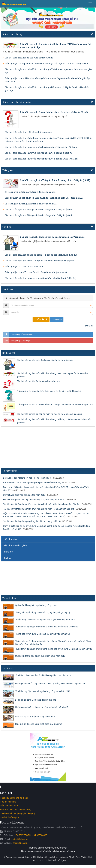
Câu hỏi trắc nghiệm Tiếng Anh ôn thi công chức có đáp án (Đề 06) (39, 209)
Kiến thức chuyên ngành (17, 102)
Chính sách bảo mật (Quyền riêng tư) (17, 813)
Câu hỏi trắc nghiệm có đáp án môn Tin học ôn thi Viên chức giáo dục (41, 255)
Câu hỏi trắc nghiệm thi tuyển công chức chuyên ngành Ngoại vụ (38, 153)
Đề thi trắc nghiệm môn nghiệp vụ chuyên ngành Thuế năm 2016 (34, 500)
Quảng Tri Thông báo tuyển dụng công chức (36, 605)
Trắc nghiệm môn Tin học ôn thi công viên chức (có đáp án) (36, 272)
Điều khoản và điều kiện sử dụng (15, 810)
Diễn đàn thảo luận (9, 806)
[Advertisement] (22, 448)
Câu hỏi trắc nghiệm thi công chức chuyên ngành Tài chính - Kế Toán (41, 147)
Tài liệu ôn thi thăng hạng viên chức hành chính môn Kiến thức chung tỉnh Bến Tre (42, 504)
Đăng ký (89, 326)
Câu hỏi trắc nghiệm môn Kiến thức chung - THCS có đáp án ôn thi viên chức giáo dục (53, 375)
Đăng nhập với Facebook (22, 334)
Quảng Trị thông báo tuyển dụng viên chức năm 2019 (40, 656)
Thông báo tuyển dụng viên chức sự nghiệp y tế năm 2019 (43, 634)
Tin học (7, 227)
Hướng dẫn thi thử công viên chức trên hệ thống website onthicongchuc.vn (50, 683)
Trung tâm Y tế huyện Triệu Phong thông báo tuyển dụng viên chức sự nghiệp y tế (53, 649)
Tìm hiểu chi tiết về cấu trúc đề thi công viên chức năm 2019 (43, 675)
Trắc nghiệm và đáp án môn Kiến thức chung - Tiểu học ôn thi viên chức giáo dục (47, 63)
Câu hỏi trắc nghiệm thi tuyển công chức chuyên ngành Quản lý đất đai (41, 159)
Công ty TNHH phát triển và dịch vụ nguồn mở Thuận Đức (52, 857)
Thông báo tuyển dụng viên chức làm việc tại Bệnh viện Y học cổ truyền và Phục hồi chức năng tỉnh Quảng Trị (53, 643)
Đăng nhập (57, 319)
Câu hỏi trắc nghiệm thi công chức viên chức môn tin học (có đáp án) (40, 278)
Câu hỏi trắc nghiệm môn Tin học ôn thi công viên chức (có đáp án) (40, 261)
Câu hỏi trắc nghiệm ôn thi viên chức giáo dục (29, 58)
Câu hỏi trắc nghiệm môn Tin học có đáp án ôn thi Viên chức (45, 360)
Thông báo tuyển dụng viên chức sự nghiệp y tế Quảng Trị (43, 612)
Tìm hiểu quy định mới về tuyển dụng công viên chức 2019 (43, 691)
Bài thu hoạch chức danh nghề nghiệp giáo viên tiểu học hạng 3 (33, 482)
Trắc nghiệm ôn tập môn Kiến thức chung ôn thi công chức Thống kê (49, 391)
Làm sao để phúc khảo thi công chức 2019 (35, 717)
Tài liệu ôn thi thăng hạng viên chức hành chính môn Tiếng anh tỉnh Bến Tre (39, 509)
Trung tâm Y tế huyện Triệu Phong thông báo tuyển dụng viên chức (47, 627)
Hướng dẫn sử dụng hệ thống (14, 798)
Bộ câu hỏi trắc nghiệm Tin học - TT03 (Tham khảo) (27, 478)
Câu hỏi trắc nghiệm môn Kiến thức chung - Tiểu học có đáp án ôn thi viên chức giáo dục (54, 421)
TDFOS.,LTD (36, 860)
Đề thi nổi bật (9, 353)
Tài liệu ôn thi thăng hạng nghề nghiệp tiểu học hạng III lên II (31, 521)
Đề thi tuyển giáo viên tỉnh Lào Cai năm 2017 (24, 495)
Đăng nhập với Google (21, 341)
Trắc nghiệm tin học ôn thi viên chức (24, 266)
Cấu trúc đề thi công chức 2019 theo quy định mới (39, 724)
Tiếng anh (8, 170)
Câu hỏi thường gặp (9, 817)
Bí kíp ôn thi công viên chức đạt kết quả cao (36, 700)
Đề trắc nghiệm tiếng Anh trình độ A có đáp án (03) (31, 204)
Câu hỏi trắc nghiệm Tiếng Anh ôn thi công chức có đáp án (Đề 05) (39, 215)
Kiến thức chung (12, 34)
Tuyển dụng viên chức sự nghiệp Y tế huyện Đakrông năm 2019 (45, 620)
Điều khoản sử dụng (56, 860)
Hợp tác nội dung (8, 802)
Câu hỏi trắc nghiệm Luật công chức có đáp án (28, 132)
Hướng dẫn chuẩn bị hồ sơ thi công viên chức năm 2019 (42, 707)
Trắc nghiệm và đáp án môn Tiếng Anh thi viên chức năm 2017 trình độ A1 (44, 198)
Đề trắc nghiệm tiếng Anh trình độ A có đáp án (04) (31, 192)
